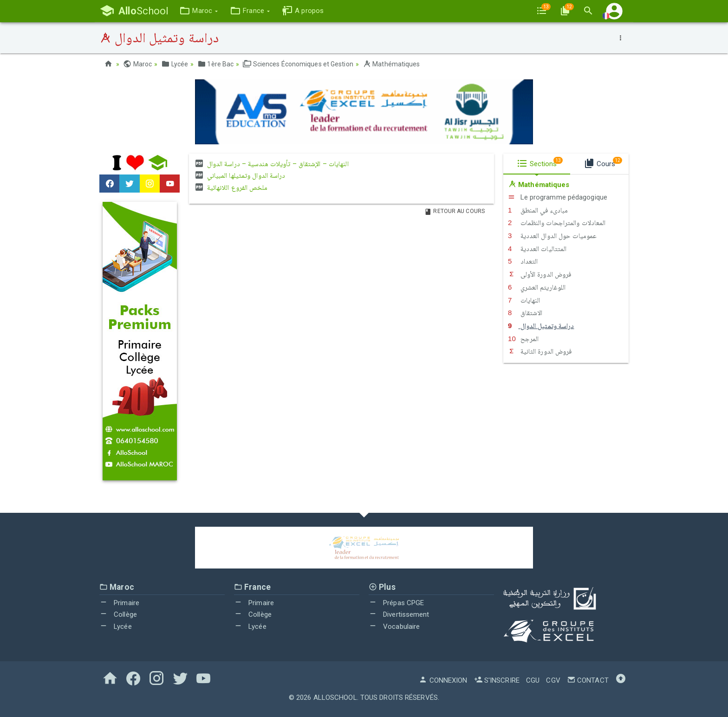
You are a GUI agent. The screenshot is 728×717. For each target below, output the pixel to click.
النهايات (524, 300)
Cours (603, 162)
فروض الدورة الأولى (539, 274)
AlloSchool (335, 698)
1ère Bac (215, 64)
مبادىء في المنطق (538, 210)
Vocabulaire (394, 627)
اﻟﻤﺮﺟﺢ (523, 339)
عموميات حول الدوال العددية (552, 236)
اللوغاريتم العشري (537, 287)
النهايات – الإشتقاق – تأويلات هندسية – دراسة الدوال (271, 164)
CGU (533, 680)
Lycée (175, 64)
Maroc (137, 64)
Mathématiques (391, 64)
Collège (118, 614)
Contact (588, 680)
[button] (198, 11)
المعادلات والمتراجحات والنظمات (557, 223)
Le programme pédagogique (558, 197)
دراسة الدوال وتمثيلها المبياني (239, 175)
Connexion (443, 680)
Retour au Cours (455, 211)
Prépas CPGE (396, 603)
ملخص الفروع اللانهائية (230, 187)
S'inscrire (497, 680)
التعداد (523, 261)
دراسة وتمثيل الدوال (541, 326)
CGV (553, 680)
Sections (540, 162)
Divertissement (399, 614)
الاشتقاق (525, 313)
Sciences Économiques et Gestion (298, 64)
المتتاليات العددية (537, 249)
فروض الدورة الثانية (540, 351)
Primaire (119, 603)
